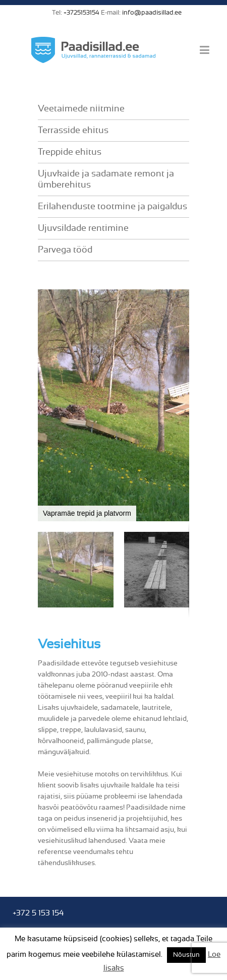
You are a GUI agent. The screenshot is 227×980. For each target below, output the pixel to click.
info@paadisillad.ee (152, 13)
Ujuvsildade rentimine (83, 228)
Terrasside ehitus (73, 131)
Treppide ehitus (70, 152)
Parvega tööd (65, 250)
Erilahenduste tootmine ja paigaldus (112, 207)
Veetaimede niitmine (81, 109)
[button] (180, 405)
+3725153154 (81, 13)
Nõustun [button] (186, 955)
